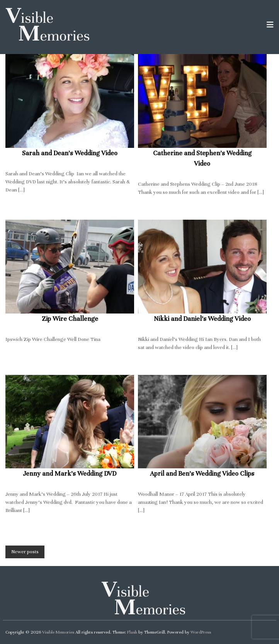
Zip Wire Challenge (70, 319)
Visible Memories (58, 632)
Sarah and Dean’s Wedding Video (70, 153)
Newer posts (25, 552)
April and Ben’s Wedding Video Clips (202, 474)
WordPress (201, 632)
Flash (132, 632)
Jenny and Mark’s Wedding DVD (70, 474)
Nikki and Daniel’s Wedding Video (202, 319)
